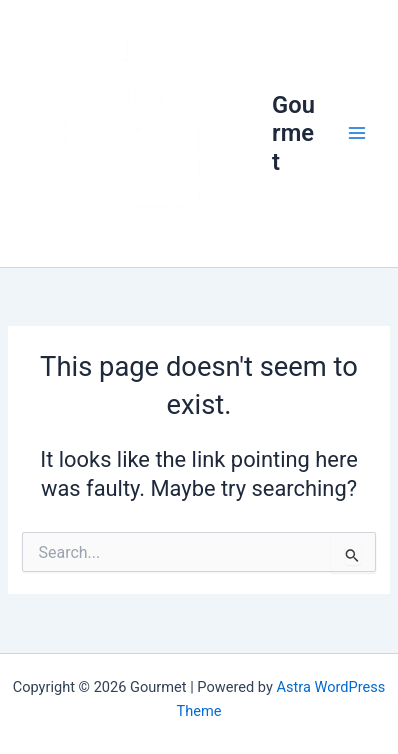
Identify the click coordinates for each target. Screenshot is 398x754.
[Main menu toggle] (357, 133)
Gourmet (293, 133)
